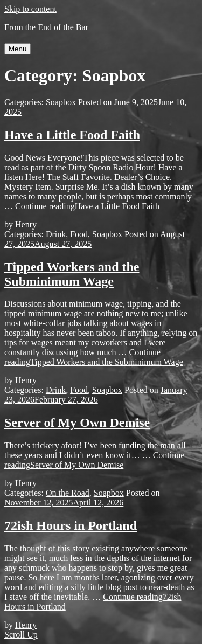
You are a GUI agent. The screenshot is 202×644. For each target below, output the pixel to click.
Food (79, 234)
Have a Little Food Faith (72, 135)
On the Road (68, 493)
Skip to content (30, 9)
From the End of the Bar (46, 27)
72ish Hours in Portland (71, 525)
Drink (56, 234)
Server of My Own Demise (77, 423)
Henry (26, 224)
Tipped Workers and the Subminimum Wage (72, 274)
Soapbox (61, 102)
